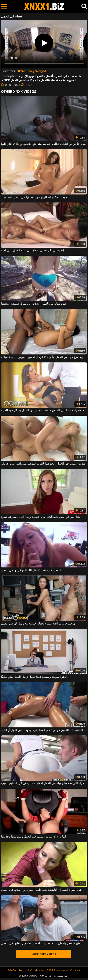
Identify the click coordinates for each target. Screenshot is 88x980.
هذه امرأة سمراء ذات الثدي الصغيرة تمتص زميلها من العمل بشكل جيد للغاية (44, 410)
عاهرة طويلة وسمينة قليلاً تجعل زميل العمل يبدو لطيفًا (34, 677)
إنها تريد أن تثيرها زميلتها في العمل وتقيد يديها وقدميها (34, 837)
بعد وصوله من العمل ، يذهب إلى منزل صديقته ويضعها (34, 304)
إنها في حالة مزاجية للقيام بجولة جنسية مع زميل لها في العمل (39, 624)
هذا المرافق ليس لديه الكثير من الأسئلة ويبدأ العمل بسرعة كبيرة (40, 517)
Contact (75, 970)
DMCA (12, 970)
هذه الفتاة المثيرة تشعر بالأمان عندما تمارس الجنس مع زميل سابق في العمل (44, 943)
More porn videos (44, 954)
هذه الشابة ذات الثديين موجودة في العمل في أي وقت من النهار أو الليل (44, 730)
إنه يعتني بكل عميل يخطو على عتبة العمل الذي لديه (32, 250)
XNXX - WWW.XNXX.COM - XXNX (44, 6)
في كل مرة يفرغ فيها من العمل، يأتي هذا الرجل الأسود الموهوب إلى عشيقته (44, 357)
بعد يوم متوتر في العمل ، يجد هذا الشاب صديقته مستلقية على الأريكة (43, 464)
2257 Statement (57, 970)
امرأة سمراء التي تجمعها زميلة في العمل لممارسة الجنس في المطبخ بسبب (44, 783)
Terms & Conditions (31, 970)
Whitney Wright (32, 71)
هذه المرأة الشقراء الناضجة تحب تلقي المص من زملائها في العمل (41, 890)
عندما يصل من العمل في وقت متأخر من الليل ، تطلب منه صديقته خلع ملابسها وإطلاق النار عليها (44, 144)
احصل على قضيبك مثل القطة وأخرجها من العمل (31, 570)
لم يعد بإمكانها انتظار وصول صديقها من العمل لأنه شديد (35, 197)
